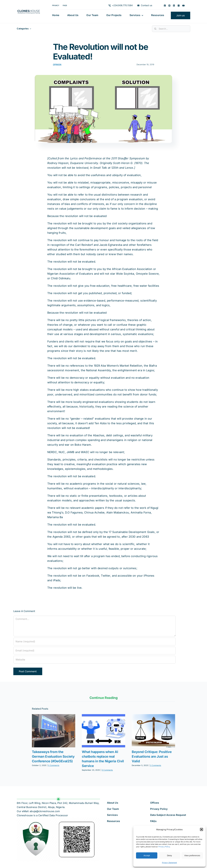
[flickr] (179, 6)
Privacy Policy (164, 847)
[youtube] (183, 6)
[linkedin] (174, 6)
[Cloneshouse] (29, 9)
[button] (201, 829)
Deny (169, 855)
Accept (147, 855)
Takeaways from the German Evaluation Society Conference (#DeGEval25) (53, 756)
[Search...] (171, 29)
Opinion (57, 64)
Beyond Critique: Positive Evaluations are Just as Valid (152, 756)
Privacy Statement (170, 863)
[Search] (155, 29)
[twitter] (169, 6)
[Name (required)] (94, 642)
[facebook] (165, 6)
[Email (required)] (94, 651)
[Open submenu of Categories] (30, 29)
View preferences (192, 855)
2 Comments (156, 765)
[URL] (94, 660)
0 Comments (54, 765)
